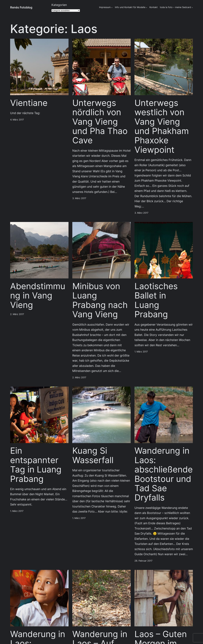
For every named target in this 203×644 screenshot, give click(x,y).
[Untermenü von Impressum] (112, 7)
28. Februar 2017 (143, 561)
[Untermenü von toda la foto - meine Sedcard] (192, 7)
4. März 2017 (17, 120)
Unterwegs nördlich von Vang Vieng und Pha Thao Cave (100, 122)
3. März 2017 (79, 198)
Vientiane (29, 103)
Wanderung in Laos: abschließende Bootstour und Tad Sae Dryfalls (164, 474)
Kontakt (154, 7)
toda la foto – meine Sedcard (175, 7)
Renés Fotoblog (21, 7)
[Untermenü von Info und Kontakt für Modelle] (147, 7)
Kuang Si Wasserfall (93, 455)
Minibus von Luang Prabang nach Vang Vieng (100, 300)
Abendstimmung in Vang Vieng (38, 296)
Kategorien (59, 5)
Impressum (105, 7)
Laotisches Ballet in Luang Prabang (156, 300)
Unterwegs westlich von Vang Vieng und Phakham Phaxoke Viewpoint (162, 126)
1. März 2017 (141, 352)
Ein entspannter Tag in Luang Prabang (36, 465)
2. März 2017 (17, 314)
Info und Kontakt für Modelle (130, 7)
